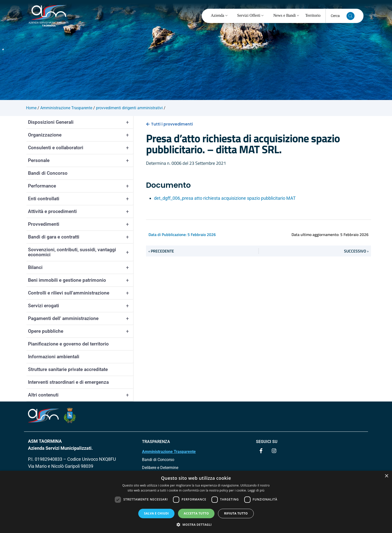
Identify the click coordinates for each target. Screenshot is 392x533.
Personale (81, 160)
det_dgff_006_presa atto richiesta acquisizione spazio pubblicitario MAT (225, 198)
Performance (81, 186)
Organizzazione (81, 135)
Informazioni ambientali (54, 357)
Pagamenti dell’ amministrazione (81, 318)
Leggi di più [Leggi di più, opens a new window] (256, 490)
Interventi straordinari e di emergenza (68, 382)
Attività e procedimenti (81, 211)
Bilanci (81, 267)
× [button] (386, 476)
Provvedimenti (81, 224)
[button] (196, 524)
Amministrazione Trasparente (169, 452)
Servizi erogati (81, 306)
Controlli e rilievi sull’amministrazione (81, 293)
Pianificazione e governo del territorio (68, 344)
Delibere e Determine (160, 468)
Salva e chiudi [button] (156, 513)
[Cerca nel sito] (350, 16)
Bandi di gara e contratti (81, 237)
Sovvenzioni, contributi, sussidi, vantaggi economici (81, 252)
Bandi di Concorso (48, 173)
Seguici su (267, 442)
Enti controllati (81, 199)
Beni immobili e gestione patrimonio (81, 280)
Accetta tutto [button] (196, 513)
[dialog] (196, 502)
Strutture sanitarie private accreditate (68, 369)
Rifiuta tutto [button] (236, 513)
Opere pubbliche (81, 331)
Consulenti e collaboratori (81, 148)
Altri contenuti (81, 395)
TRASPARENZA (156, 442)
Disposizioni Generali (81, 122)
